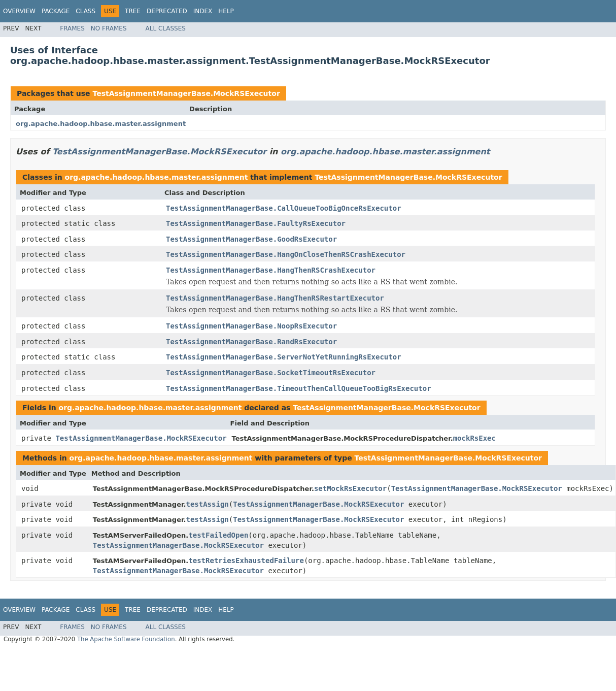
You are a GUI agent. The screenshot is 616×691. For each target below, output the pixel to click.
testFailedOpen (218, 535)
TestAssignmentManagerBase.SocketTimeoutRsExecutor (271, 373)
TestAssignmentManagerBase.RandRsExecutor (251, 342)
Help (226, 11)
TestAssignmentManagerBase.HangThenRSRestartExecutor (275, 298)
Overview (19, 11)
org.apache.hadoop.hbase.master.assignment (101, 124)
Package (56, 11)
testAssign (207, 504)
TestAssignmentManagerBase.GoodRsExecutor (251, 239)
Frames (72, 28)
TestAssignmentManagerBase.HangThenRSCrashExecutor (271, 270)
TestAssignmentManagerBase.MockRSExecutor (186, 93)
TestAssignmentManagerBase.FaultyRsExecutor (256, 223)
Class (85, 11)
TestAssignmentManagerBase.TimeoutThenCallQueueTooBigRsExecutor (299, 388)
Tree (133, 11)
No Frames (109, 28)
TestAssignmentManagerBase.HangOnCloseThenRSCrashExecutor (286, 254)
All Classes (166, 28)
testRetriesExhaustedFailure (246, 561)
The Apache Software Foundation (126, 639)
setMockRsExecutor (350, 488)
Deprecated (167, 11)
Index (203, 11)
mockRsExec (474, 438)
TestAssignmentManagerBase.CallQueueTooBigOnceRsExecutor (284, 208)
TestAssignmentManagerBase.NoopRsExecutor (251, 326)
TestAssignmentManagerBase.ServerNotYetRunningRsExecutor (284, 357)
